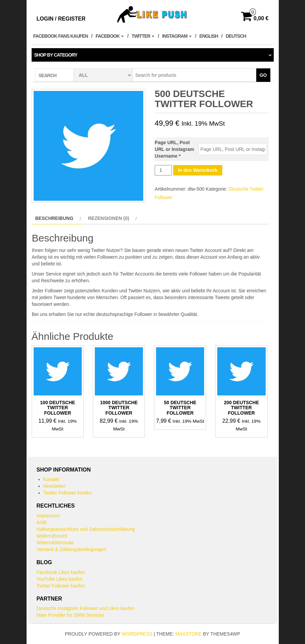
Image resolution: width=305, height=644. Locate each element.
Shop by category (56, 55)
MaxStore (188, 634)
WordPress (137, 634)
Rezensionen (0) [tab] (109, 218)
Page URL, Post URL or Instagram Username (174, 149)
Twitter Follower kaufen (68, 493)
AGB (42, 522)
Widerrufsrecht (52, 536)
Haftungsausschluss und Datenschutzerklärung (86, 529)
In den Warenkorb (198, 170)
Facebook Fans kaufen (61, 36)
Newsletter (54, 486)
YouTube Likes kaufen (60, 579)
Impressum (48, 516)
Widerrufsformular (55, 543)
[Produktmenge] (163, 170)
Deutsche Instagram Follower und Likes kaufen (86, 608)
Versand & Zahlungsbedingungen (71, 549)
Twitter (143, 36)
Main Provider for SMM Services (70, 615)
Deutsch (236, 36)
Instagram (177, 36)
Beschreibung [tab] (54, 218)
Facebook (110, 36)
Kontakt (51, 479)
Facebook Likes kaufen (61, 572)
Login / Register (61, 19)
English (209, 36)
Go (263, 75)
